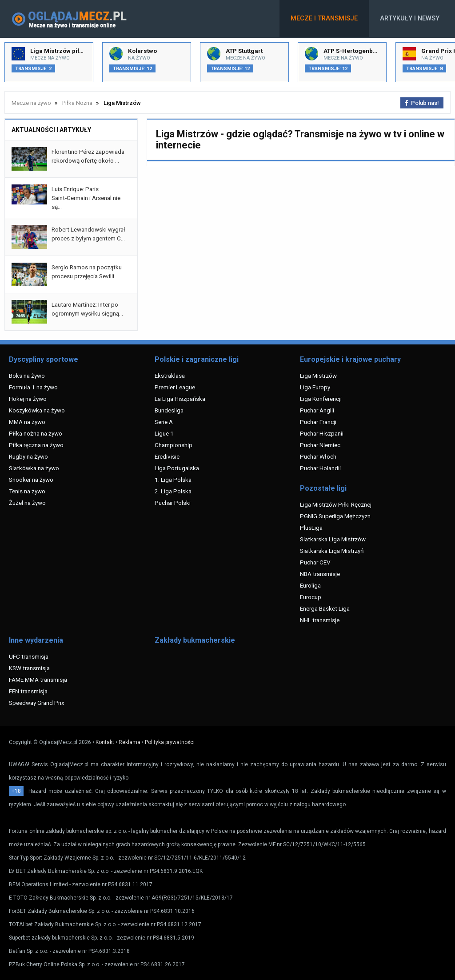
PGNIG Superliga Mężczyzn (335, 516)
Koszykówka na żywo (37, 410)
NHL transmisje (320, 620)
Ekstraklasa (170, 376)
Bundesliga (169, 410)
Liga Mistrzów (318, 376)
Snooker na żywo (31, 480)
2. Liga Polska (173, 491)
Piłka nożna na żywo (36, 433)
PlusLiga (311, 528)
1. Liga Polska (173, 480)
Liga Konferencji (321, 399)
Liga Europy (315, 387)
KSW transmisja (29, 668)
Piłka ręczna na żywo (36, 445)
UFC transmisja (29, 656)
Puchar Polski (173, 503)
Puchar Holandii (320, 468)
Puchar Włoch (318, 456)
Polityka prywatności (170, 742)
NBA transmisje (320, 574)
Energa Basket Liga (325, 608)
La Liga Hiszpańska (180, 399)
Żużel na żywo (27, 503)
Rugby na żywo (28, 456)
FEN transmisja (28, 691)
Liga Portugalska (177, 468)
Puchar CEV (315, 562)
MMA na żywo (27, 422)
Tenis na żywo (27, 491)
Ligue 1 (164, 433)
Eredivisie (167, 456)
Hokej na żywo (28, 399)
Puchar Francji (318, 422)
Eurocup (311, 597)
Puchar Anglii (317, 410)
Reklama (130, 742)
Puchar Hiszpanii (322, 433)
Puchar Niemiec (320, 445)
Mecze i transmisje (324, 18)
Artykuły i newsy (410, 18)
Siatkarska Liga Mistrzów (333, 539)
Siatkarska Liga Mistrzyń (332, 551)
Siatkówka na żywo (34, 468)
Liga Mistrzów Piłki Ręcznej (336, 504)
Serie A (164, 422)
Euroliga (310, 585)
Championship (174, 445)
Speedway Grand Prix (37, 703)
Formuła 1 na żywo (33, 387)
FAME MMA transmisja (38, 680)
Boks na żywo (27, 376)
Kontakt (105, 742)
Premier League (175, 387)
